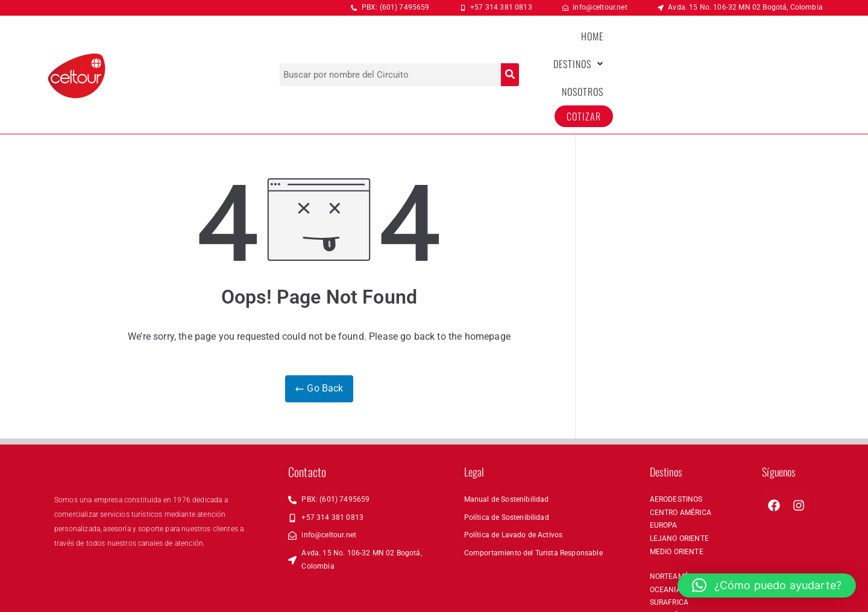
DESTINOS (662, 45)
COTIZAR (787, 45)
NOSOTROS (727, 45)
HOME (607, 45)
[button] (662, 45)
